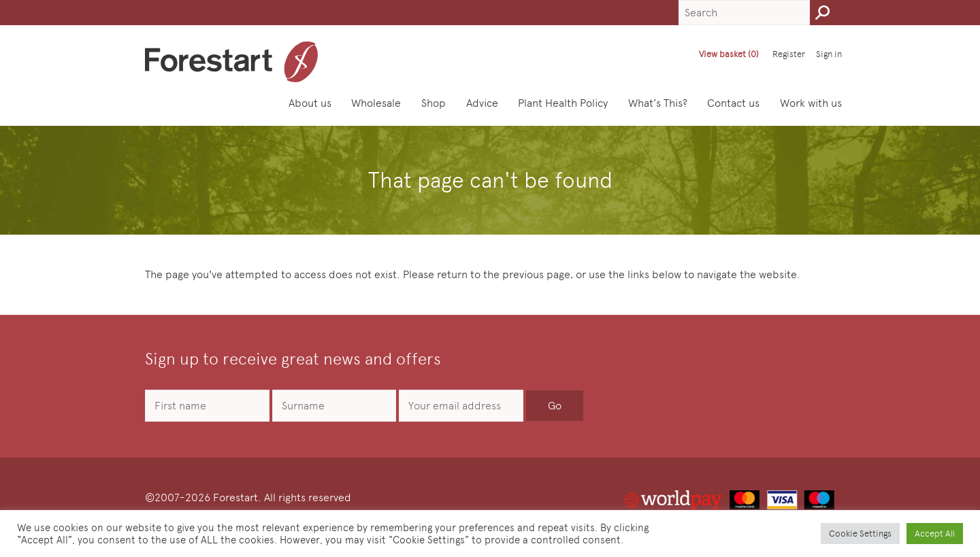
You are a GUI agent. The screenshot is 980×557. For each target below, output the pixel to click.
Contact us (733, 103)
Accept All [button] (935, 534)
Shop (434, 103)
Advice (482, 103)
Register (789, 54)
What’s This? (658, 103)
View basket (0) (729, 54)
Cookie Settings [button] (860, 534)
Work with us (811, 103)
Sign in (829, 54)
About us (310, 103)
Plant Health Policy (563, 103)
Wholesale (376, 103)
